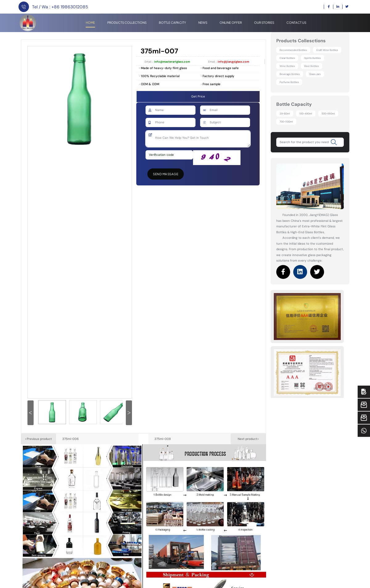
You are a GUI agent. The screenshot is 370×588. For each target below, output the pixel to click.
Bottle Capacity (172, 23)
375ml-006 (70, 439)
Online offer (231, 23)
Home (90, 23)
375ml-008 (163, 439)
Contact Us (296, 23)
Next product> (248, 439)
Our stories (264, 23)
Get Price (198, 96)
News (203, 23)
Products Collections (127, 23)
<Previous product (38, 439)
